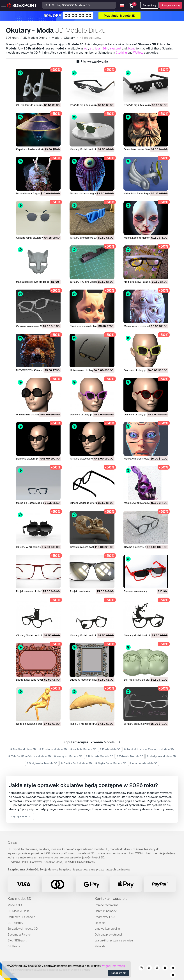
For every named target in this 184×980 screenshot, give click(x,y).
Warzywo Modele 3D (68, 756)
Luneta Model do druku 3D (85, 503)
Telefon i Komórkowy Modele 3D (29, 756)
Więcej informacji (113, 966)
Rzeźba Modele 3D (23, 749)
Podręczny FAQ (105, 917)
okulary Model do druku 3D (32, 635)
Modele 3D (15, 905)
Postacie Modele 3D (53, 749)
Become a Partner (19, 935)
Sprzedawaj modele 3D (23, 929)
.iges (98, 48)
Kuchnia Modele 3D (83, 749)
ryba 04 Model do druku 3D (87, 724)
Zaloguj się (149, 5)
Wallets (138, 53)
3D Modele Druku (19, 911)
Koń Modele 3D (110, 749)
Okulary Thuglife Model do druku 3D (91, 282)
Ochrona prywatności (108, 935)
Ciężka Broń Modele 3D (76, 763)
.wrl (119, 48)
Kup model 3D (19, 899)
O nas (12, 843)
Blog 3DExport (17, 940)
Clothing (121, 53)
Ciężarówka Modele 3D (111, 763)
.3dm (105, 48)
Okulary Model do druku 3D (86, 149)
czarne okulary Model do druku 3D (144, 547)
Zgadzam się (119, 973)
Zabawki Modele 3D (130, 756)
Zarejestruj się (171, 5)
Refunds (100, 946)
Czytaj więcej (21, 817)
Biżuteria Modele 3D (99, 756)
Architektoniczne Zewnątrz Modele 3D (149, 749)
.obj (86, 48)
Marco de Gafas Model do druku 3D (37, 503)
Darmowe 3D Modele (21, 917)
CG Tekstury (15, 923)
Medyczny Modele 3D (161, 756)
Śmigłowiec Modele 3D (42, 763)
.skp (112, 48)
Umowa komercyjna (107, 929)
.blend (131, 48)
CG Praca (14, 946)
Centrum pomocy (106, 911)
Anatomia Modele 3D (144, 763)
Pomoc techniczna (107, 905)
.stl (91, 48)
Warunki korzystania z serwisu (114, 940)
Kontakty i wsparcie (111, 899)
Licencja (100, 923)
